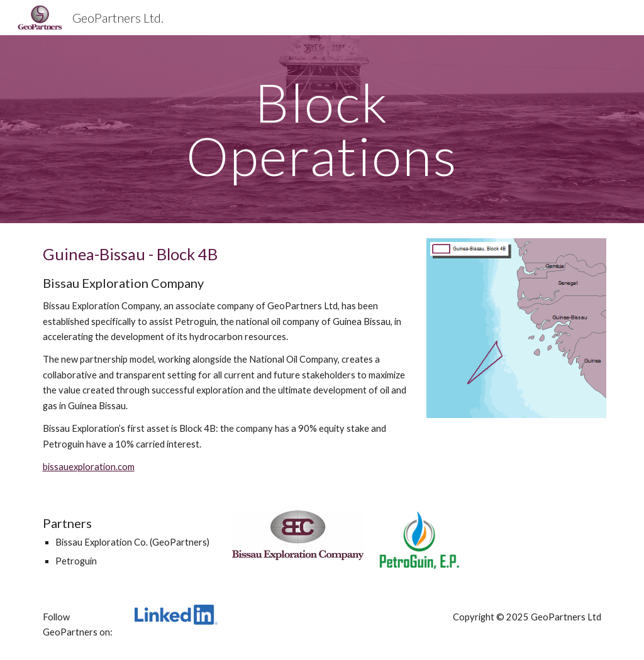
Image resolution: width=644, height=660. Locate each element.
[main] (322, 129)
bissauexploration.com (89, 467)
